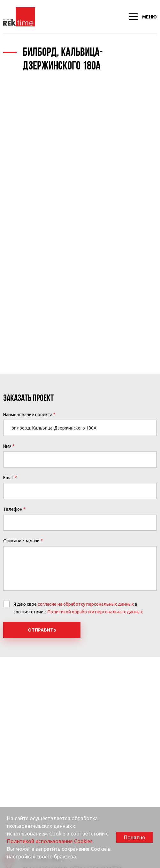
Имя (7, 446)
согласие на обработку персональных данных (86, 604)
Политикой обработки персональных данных (95, 612)
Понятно (135, 837)
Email (8, 478)
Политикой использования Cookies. (50, 841)
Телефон (13, 509)
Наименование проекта (28, 415)
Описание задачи (21, 541)
